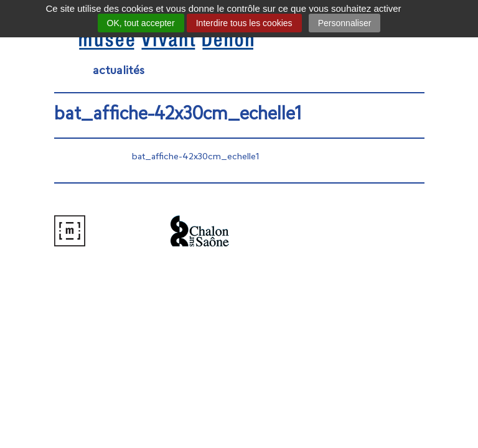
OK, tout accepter (141, 23)
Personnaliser (345, 23)
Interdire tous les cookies (244, 23)
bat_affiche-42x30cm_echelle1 (195, 157)
